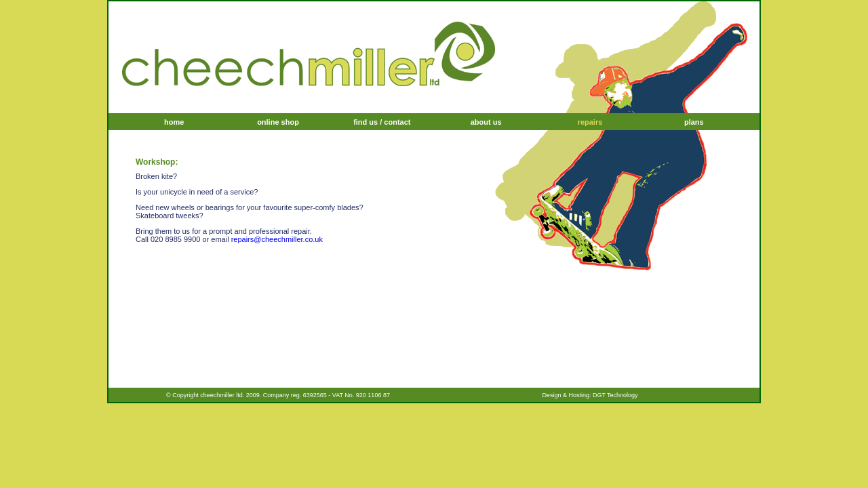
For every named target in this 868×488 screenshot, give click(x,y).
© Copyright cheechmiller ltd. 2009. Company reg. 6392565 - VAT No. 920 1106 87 (278, 395)
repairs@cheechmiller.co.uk (277, 239)
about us (486, 122)
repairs (590, 122)
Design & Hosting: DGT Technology (590, 395)
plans (694, 122)
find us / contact (382, 122)
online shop (278, 122)
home (174, 122)
